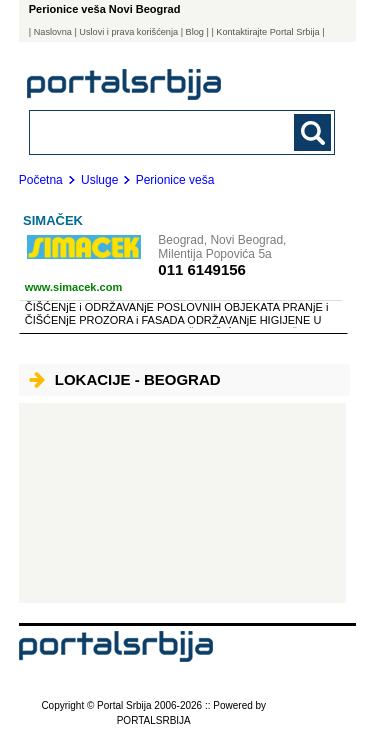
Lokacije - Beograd (125, 379)
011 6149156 (202, 269)
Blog (195, 32)
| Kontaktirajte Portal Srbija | (267, 32)
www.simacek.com (73, 287)
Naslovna (53, 32)
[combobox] (153, 131)
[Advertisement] (182, 503)
